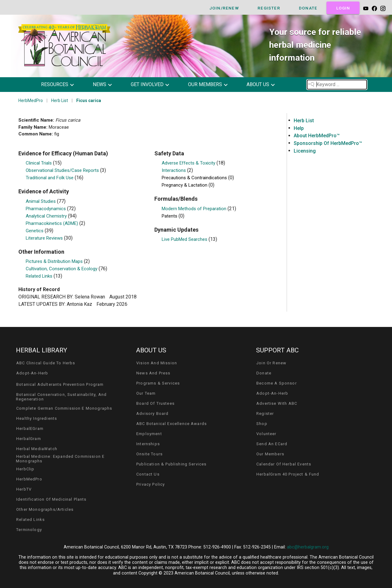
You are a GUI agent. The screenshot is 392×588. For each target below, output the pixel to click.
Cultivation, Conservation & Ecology (62, 269)
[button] (62, 85)
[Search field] (337, 85)
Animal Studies (41, 201)
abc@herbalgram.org (308, 547)
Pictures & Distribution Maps (55, 261)
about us (258, 84)
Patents (170, 216)
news (100, 84)
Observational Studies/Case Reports (63, 170)
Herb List (60, 101)
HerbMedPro (31, 101)
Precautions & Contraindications (195, 178)
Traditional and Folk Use (50, 178)
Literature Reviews (45, 238)
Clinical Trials (39, 163)
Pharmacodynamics (46, 209)
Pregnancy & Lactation (185, 185)
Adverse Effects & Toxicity (189, 163)
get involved (147, 84)
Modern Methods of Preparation (195, 209)
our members (205, 84)
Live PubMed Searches (185, 239)
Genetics (35, 231)
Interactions (174, 170)
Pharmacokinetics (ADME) (53, 223)
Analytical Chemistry (47, 216)
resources (55, 84)
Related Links (40, 276)
